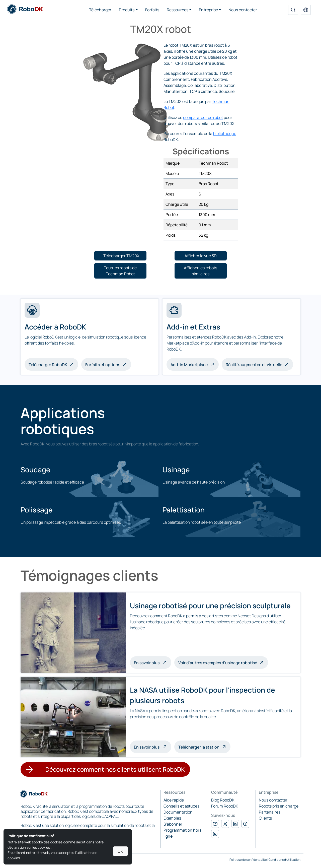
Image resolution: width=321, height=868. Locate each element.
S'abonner (173, 824)
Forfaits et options (103, 365)
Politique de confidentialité (248, 860)
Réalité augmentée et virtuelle (254, 365)
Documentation (178, 812)
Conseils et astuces (181, 806)
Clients (265, 818)
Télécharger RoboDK (48, 365)
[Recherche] (293, 10)
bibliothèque (225, 133)
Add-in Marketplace (189, 365)
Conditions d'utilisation (285, 860)
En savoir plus (153, 662)
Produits (127, 10)
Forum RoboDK (225, 806)
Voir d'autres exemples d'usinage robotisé (218, 663)
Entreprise (208, 10)
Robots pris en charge (279, 806)
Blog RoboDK (223, 800)
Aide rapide (174, 800)
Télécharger (100, 10)
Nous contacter (243, 10)
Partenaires (270, 812)
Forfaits (152, 10)
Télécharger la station (199, 747)
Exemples (172, 818)
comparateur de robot (203, 117)
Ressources (178, 10)
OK (120, 851)
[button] (306, 10)
